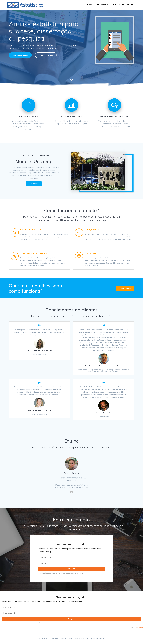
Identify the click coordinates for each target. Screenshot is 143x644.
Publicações (118, 5)
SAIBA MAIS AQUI (125, 289)
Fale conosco (34, 184)
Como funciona (102, 5)
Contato (132, 5)
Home (89, 5)
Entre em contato (47, 55)
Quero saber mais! (20, 55)
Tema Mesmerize (97, 638)
